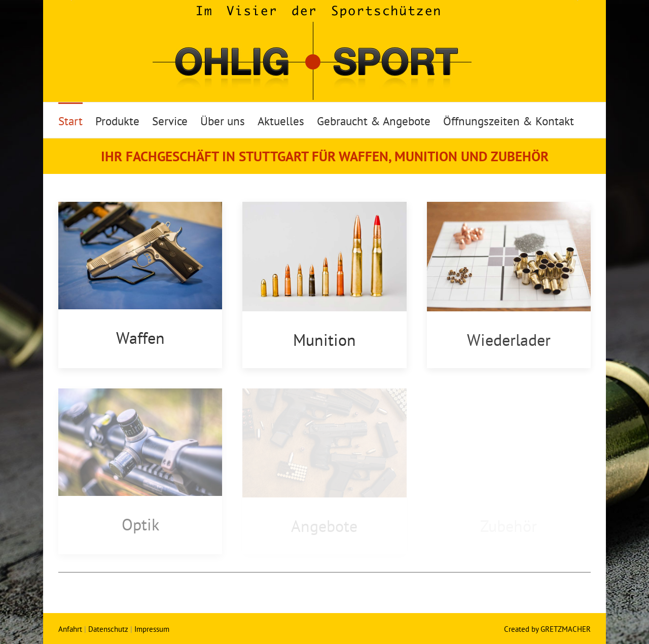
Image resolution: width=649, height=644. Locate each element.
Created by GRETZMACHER (547, 629)
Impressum (152, 629)
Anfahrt (70, 629)
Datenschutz (108, 629)
